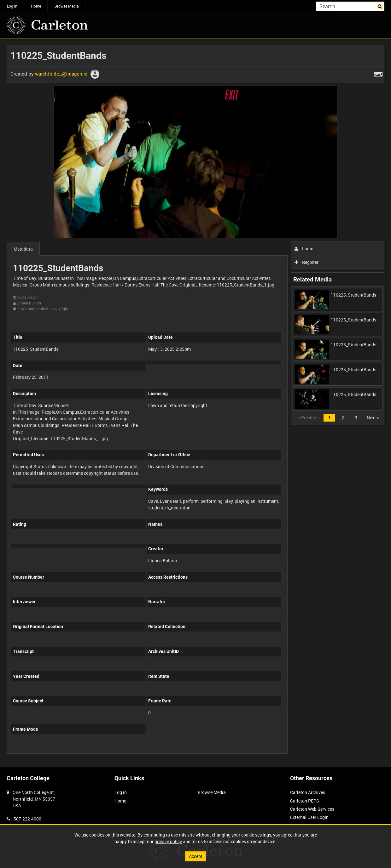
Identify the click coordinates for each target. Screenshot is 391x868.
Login (304, 249)
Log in (12, 6)
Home (36, 6)
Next (373, 418)
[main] (195, 403)
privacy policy (168, 841)
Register (307, 262)
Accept (196, 856)
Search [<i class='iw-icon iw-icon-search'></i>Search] (381, 6)
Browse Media (67, 6)
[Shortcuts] (378, 73)
